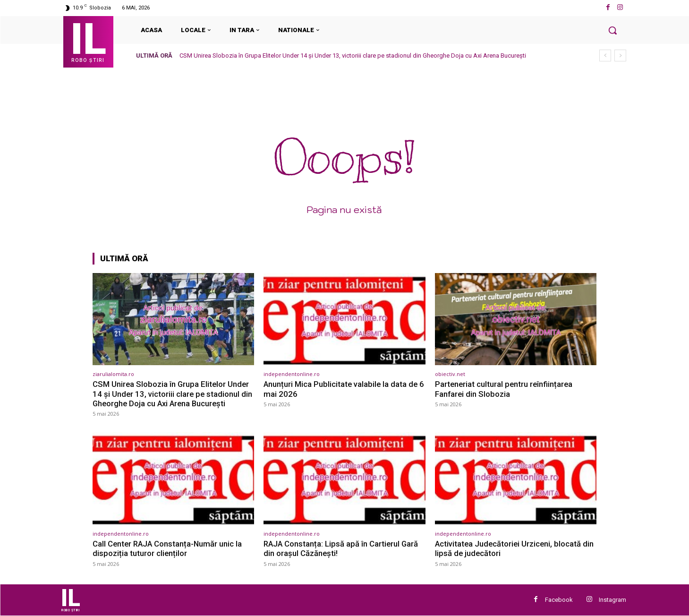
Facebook (559, 600)
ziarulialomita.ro (113, 374)
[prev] (605, 56)
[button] (612, 30)
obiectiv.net (450, 374)
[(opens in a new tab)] (174, 319)
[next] (620, 56)
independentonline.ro (292, 374)
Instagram (612, 600)
